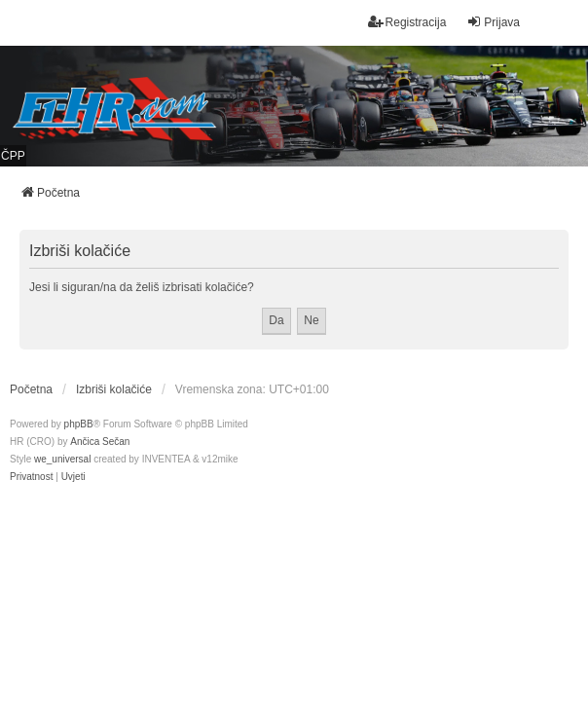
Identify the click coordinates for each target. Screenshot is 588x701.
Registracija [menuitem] (407, 22)
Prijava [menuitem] (493, 22)
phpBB (79, 424)
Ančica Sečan (100, 442)
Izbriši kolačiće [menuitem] (114, 389)
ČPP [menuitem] (13, 156)
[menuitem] (31, 477)
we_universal (62, 459)
